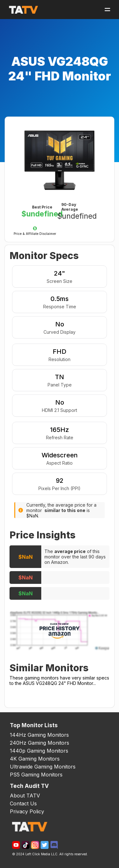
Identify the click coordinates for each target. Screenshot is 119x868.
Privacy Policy (27, 811)
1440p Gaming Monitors (39, 751)
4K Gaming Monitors (35, 759)
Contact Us (23, 803)
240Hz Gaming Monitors (40, 743)
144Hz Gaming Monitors (39, 735)
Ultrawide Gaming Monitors (43, 767)
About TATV (25, 796)
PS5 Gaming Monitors (36, 775)
